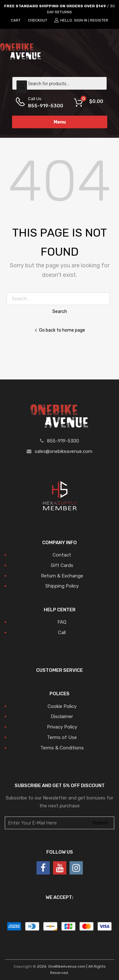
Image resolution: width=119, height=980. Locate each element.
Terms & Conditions (62, 748)
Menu (60, 122)
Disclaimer (62, 716)
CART (16, 20)
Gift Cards (62, 565)
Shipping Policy (62, 586)
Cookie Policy (62, 706)
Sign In (81, 20)
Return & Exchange (62, 576)
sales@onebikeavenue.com (63, 451)
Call (62, 633)
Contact (62, 555)
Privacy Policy (62, 727)
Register (99, 20)
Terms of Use (62, 737)
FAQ (62, 622)
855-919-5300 (43, 106)
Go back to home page (60, 330)
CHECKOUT (38, 20)
